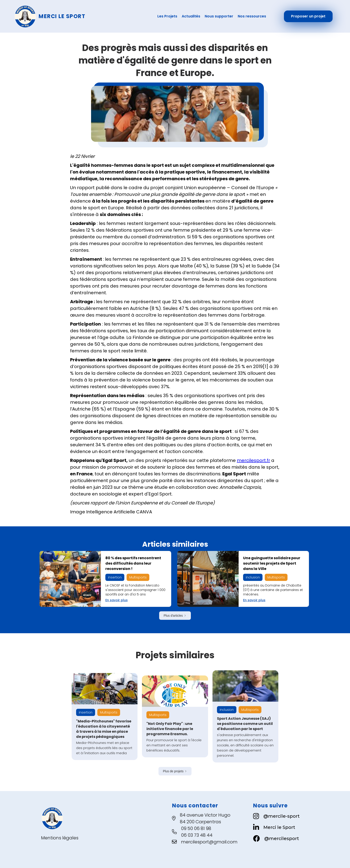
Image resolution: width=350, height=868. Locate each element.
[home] (73, 16)
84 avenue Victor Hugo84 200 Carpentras (205, 818)
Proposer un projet (308, 16)
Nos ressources (252, 16)
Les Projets (167, 16)
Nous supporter (219, 16)
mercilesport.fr (253, 460)
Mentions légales (60, 838)
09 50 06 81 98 (196, 828)
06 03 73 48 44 (197, 835)
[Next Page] (175, 616)
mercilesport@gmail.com (209, 842)
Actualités (191, 16)
